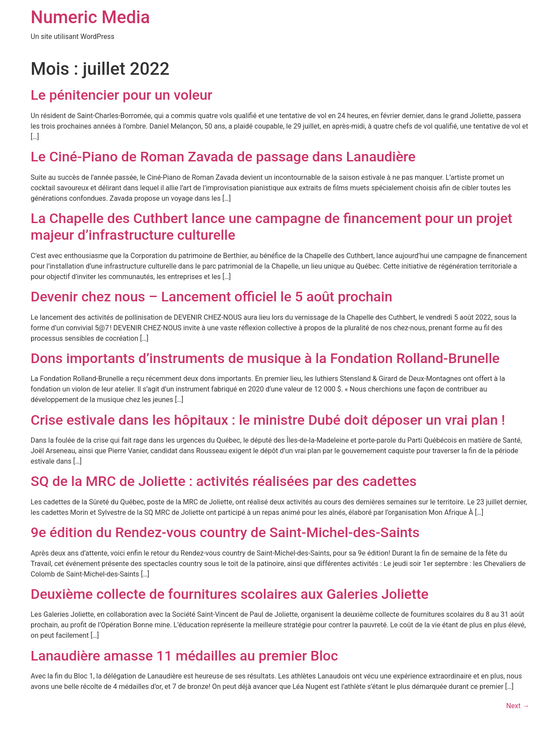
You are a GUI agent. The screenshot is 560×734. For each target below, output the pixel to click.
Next (518, 706)
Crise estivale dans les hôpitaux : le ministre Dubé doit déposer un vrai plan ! (268, 420)
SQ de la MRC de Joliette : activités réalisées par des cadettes (224, 481)
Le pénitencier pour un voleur (121, 95)
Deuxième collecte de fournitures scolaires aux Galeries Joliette (229, 594)
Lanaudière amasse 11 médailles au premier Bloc (184, 656)
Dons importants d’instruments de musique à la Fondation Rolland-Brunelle (265, 358)
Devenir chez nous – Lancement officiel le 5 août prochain (212, 297)
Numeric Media (90, 17)
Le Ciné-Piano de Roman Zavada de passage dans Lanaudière (223, 157)
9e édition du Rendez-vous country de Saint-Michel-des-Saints (225, 532)
